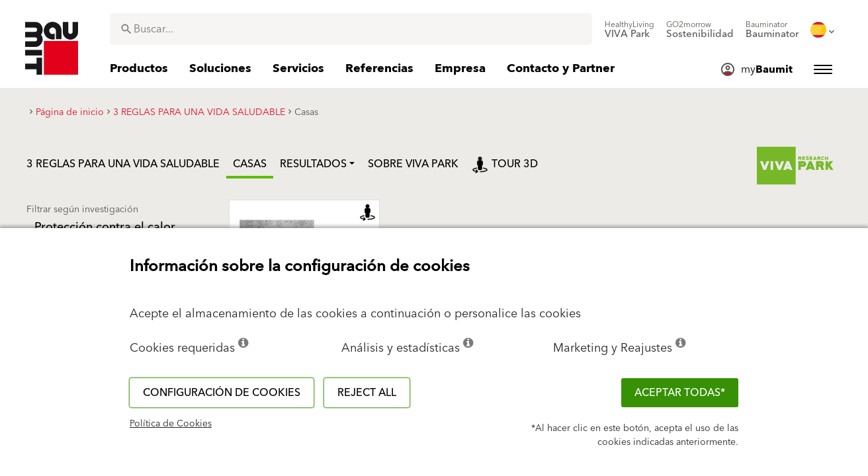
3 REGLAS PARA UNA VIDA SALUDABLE (123, 164)
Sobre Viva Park (413, 164)
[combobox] (351, 29)
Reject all (367, 393)
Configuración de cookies (222, 393)
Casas (250, 164)
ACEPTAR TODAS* (680, 393)
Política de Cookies (171, 424)
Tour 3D (505, 164)
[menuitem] (629, 30)
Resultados (313, 164)
